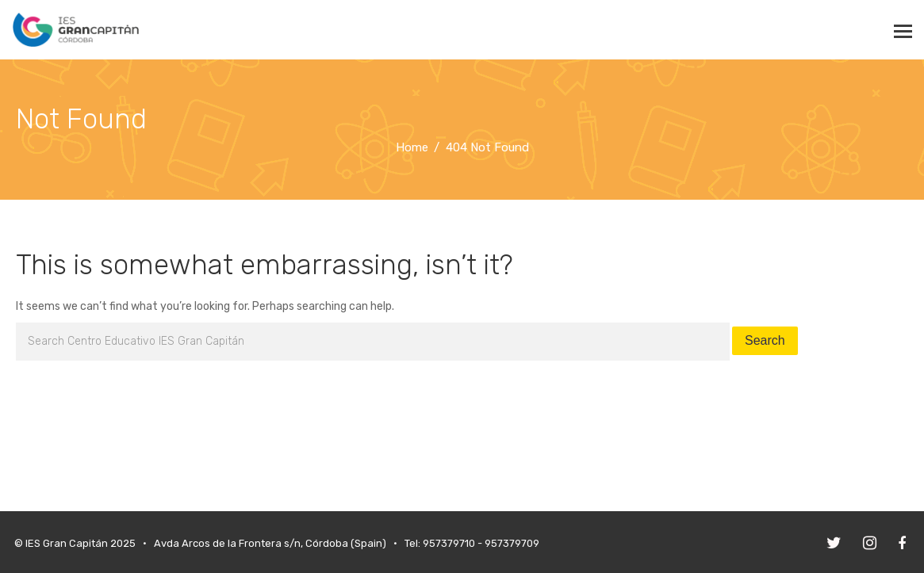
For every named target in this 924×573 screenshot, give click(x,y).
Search (765, 340)
